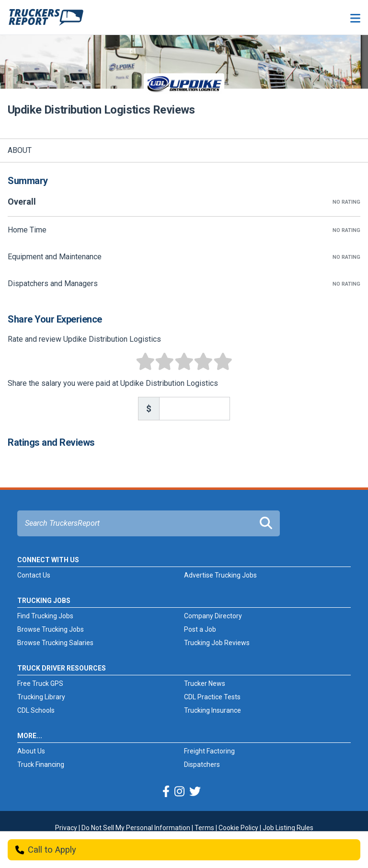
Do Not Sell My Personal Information (136, 828)
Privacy (66, 828)
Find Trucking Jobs (45, 616)
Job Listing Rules (288, 828)
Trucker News (205, 683)
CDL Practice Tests (212, 697)
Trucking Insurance (213, 710)
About (20, 150)
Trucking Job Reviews (217, 643)
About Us (31, 751)
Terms (204, 828)
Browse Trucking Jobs (51, 629)
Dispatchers (202, 764)
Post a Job (200, 629)
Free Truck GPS (40, 683)
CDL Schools (36, 710)
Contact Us (34, 575)
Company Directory (213, 616)
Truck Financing (41, 764)
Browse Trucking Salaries (55, 643)
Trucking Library (41, 697)
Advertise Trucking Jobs (220, 575)
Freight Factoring (209, 751)
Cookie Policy (238, 828)
